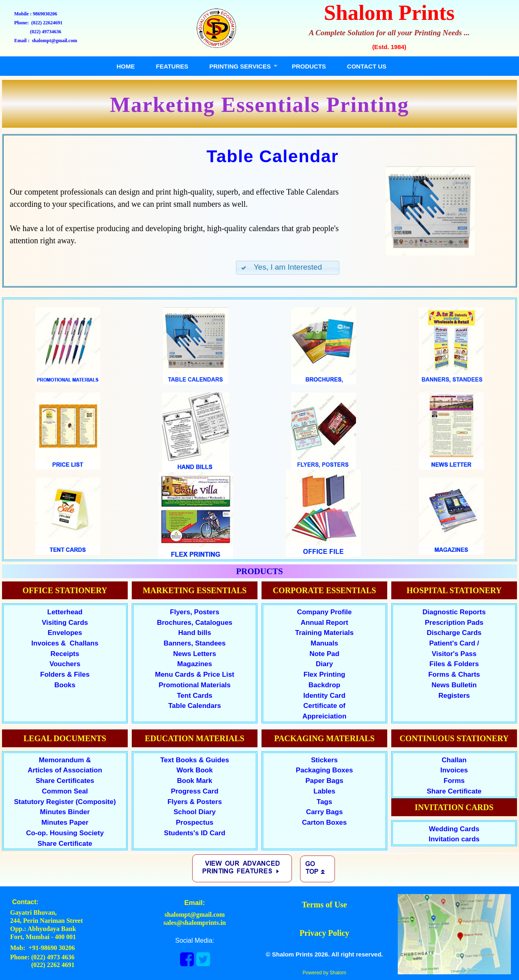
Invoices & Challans (65, 643)
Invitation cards (454, 839)
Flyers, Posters (195, 612)
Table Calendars (195, 706)
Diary (325, 664)
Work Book (194, 770)
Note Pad (324, 654)
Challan (454, 760)
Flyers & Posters (195, 802)
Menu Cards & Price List (195, 674)
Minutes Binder (65, 812)
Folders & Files (65, 674)
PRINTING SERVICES (240, 66)
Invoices (454, 770)
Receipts (65, 654)
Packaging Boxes (325, 770)
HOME (126, 66)
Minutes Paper (65, 822)
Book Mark (195, 781)
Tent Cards (195, 696)
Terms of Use (324, 905)
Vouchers (65, 664)
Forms (454, 781)
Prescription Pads (454, 623)
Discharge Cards (454, 633)
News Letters (195, 654)
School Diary (195, 812)
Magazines (195, 664)
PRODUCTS (309, 66)
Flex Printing (325, 674)
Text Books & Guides (195, 760)
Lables (324, 791)
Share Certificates (65, 781)
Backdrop (324, 685)
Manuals (324, 643)
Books (65, 685)
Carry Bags (325, 812)
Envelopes (65, 633)
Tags (324, 802)
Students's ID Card (194, 833)
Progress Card (194, 791)
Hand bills (194, 633)
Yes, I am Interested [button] (281, 267)
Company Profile (324, 612)
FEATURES (172, 66)
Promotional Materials (195, 685)
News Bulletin (454, 685)
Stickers (324, 760)
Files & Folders (454, 664)
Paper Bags (324, 781)
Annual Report (324, 623)
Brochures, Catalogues (195, 623)
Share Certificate (454, 791)
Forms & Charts (454, 674)
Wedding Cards (454, 829)
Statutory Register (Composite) (65, 802)
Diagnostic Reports (454, 612)
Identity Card (324, 696)
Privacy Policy (325, 933)
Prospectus (195, 822)
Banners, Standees (194, 643)
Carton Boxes (325, 822)
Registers (454, 696)
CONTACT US (367, 66)
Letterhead (65, 612)
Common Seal (65, 791)
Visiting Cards (65, 623)
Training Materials (325, 633)
